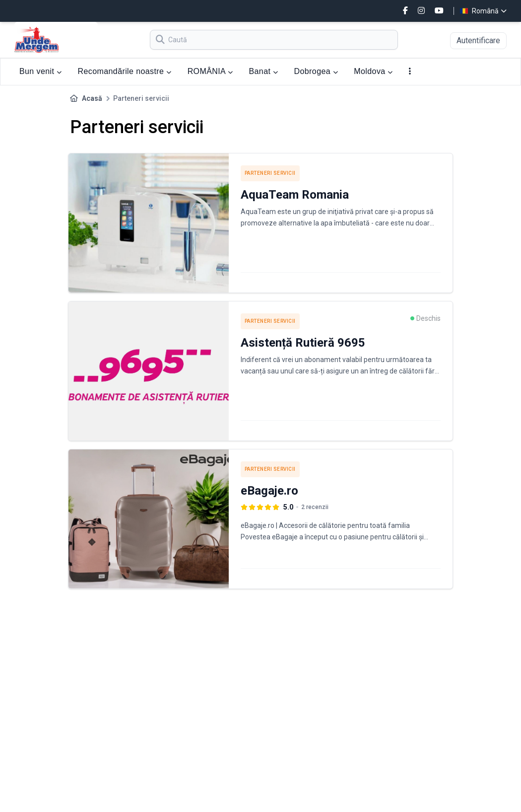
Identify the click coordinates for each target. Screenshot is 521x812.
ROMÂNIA (210, 71)
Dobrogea (316, 71)
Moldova (373, 71)
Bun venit (41, 71)
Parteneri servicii (270, 173)
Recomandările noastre (125, 71)
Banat (263, 71)
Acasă (92, 98)
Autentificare (478, 40)
